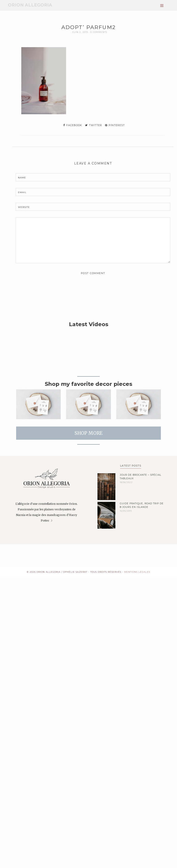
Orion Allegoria (30, 5)
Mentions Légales (137, 572)
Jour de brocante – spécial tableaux (141, 477)
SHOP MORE (88, 433)
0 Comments (99, 32)
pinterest (115, 125)
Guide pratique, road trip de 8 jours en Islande (142, 505)
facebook (73, 125)
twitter (94, 125)
